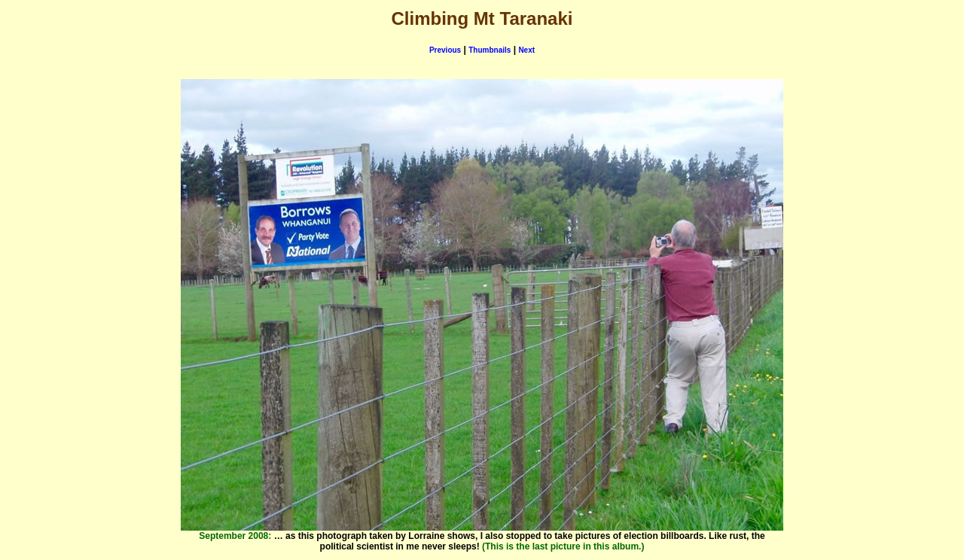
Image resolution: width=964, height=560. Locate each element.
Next (526, 50)
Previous (445, 50)
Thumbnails (490, 50)
